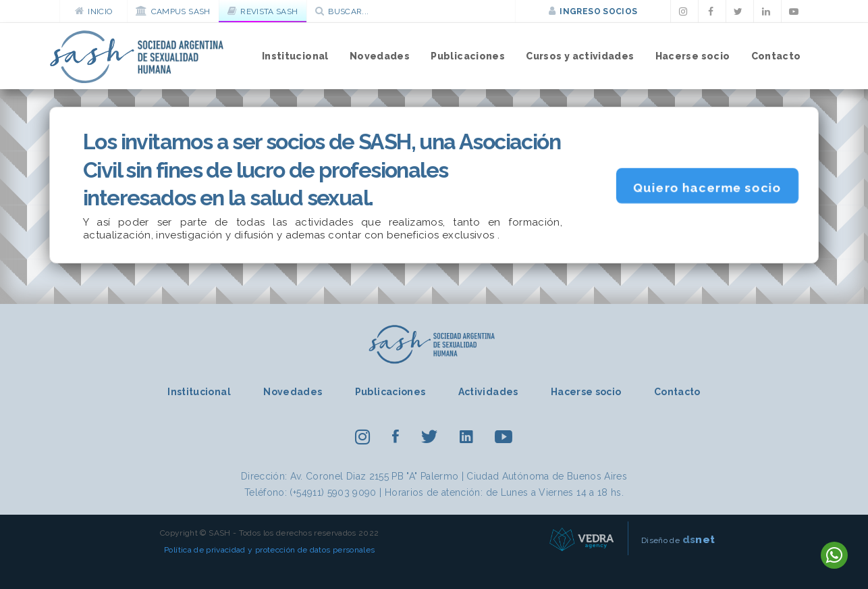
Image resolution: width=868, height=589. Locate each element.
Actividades (488, 392)
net (699, 539)
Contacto (776, 56)
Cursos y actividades (580, 56)
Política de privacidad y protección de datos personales (269, 550)
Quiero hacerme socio (707, 188)
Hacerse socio (693, 56)
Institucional (295, 56)
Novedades (380, 56)
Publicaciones (468, 56)
